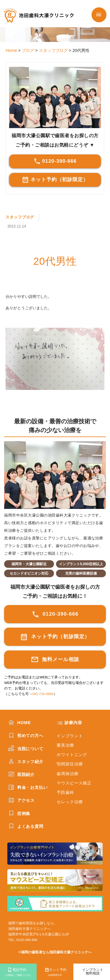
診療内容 (73, 723)
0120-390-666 (55, 161)
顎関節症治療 (70, 764)
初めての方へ (26, 736)
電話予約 (18, 973)
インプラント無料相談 (93, 972)
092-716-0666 (43, 694)
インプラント (70, 736)
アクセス (21, 800)
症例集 (19, 813)
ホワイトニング (72, 755)
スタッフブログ (20, 217)
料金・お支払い (28, 787)
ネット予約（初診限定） (55, 180)
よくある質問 (26, 826)
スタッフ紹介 (26, 762)
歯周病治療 (67, 774)
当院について (26, 749)
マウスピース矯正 (74, 783)
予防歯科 (65, 792)
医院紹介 (21, 775)
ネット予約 (55, 973)
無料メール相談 (55, 659)
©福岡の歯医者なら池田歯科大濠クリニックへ (55, 952)
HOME (20, 723)
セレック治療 (70, 802)
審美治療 (65, 745)
